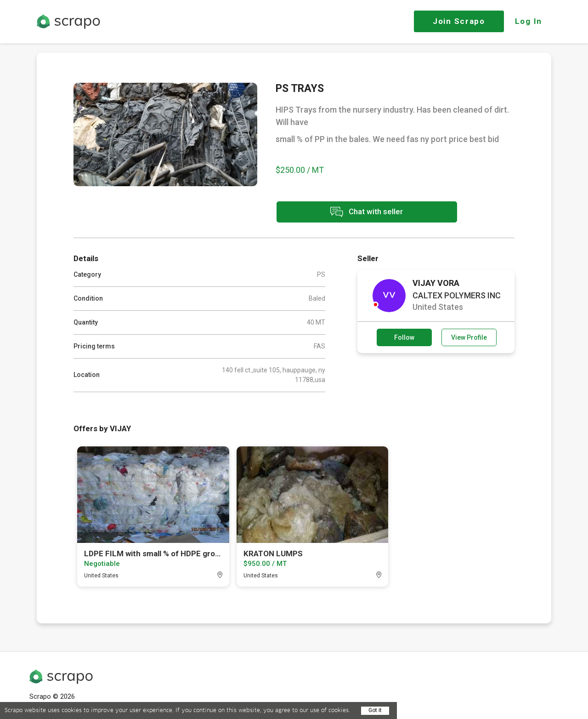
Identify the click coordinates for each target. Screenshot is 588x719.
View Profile (469, 337)
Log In (529, 21)
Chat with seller (357, 213)
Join (459, 21)
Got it (375, 710)
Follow (404, 337)
